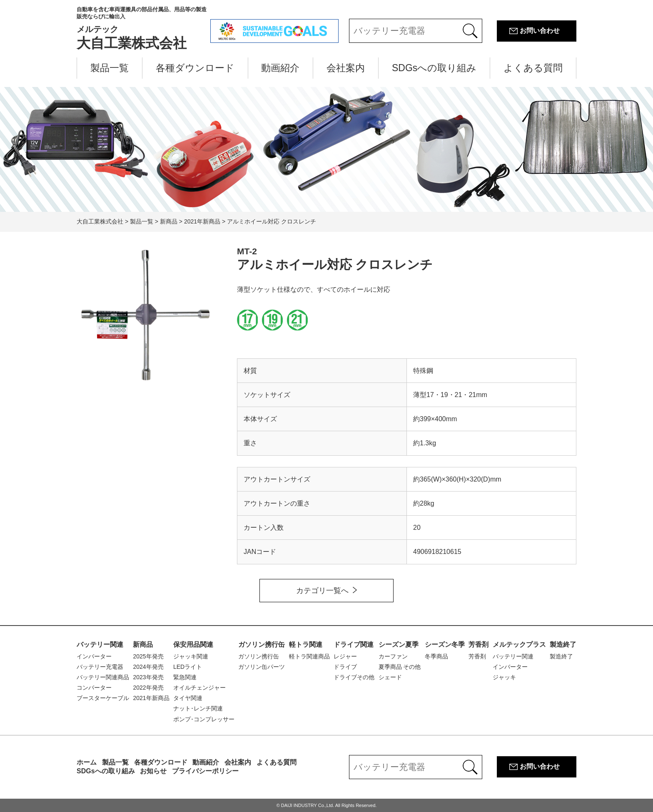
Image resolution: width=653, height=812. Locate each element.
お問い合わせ (540, 31)
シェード (390, 677)
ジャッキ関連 (191, 656)
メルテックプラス (519, 644)
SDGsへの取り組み (434, 68)
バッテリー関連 (100, 644)
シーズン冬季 (445, 644)
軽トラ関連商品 (309, 656)
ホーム (87, 762)
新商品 (143, 644)
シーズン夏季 (399, 644)
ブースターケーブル (103, 698)
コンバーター (94, 688)
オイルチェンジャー (199, 688)
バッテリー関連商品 (103, 677)
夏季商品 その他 (400, 667)
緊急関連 (185, 677)
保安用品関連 (193, 644)
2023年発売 (148, 677)
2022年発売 (148, 688)
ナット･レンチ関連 (198, 708)
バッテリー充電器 (100, 667)
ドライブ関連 (354, 644)
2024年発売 (148, 667)
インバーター (94, 656)
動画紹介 (280, 68)
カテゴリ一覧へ (322, 591)
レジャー (345, 656)
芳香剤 (479, 644)
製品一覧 (110, 68)
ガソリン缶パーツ (262, 667)
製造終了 (563, 644)
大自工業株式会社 (143, 29)
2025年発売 (148, 656)
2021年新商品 (151, 698)
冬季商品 (436, 656)
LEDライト (188, 667)
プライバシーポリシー (205, 771)
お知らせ (153, 771)
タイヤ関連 (188, 698)
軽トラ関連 (306, 644)
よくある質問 (533, 68)
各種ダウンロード (195, 68)
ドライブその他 (354, 677)
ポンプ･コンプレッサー (204, 719)
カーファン (393, 656)
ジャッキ (504, 677)
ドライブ (345, 667)
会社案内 (346, 68)
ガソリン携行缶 (262, 644)
